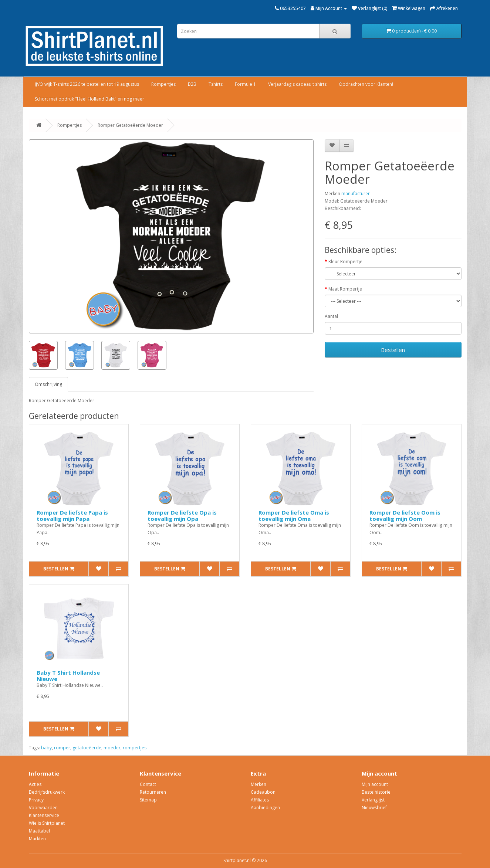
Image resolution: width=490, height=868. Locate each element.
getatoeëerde (87, 748)
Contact (148, 784)
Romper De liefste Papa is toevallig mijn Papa (72, 516)
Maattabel (39, 831)
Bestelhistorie (376, 792)
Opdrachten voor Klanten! (366, 84)
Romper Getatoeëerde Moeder (130, 125)
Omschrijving (48, 384)
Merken (258, 784)
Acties (35, 784)
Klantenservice (44, 815)
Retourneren (153, 792)
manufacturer (356, 194)
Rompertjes (163, 84)
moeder (112, 748)
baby (46, 748)
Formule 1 (245, 84)
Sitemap (148, 800)
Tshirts (216, 84)
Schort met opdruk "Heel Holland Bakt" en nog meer (89, 99)
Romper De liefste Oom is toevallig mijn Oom (405, 516)
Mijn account (375, 784)
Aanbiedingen (265, 808)
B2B (192, 84)
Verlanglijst (373, 800)
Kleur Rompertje (345, 262)
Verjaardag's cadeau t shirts (297, 84)
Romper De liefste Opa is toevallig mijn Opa (182, 516)
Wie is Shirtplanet (47, 823)
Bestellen (393, 350)
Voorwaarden (43, 808)
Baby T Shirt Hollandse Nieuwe (68, 676)
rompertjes (135, 748)
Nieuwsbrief (374, 808)
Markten (37, 839)
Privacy (36, 800)
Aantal (331, 316)
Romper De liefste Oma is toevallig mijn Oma (294, 516)
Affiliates (260, 800)
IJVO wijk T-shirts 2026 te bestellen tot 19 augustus (87, 84)
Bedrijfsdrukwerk (47, 792)
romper (62, 748)
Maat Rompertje (345, 289)
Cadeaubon (263, 792)
